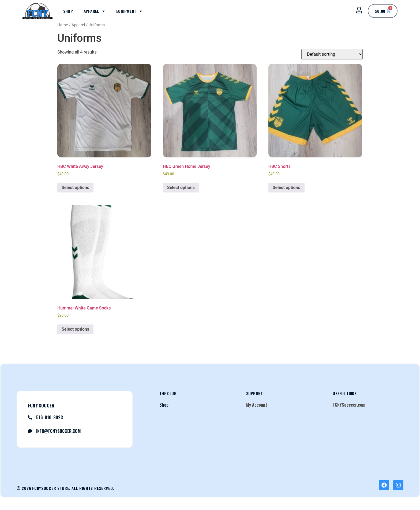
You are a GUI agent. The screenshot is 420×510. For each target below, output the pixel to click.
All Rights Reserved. (93, 488)
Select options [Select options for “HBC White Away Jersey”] (75, 188)
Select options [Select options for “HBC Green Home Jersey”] (181, 188)
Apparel (95, 11)
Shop (68, 11)
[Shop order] (332, 54)
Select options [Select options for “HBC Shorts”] (286, 188)
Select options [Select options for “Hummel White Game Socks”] (75, 329)
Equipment (130, 11)
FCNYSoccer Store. (51, 488)
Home (63, 25)
